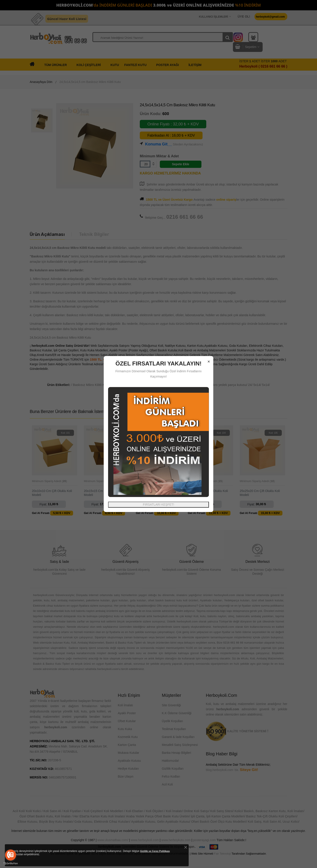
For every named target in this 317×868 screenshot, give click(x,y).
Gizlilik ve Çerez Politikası (155, 851)
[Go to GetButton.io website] (11, 863)
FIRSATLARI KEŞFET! (158, 505)
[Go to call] (11, 855)
